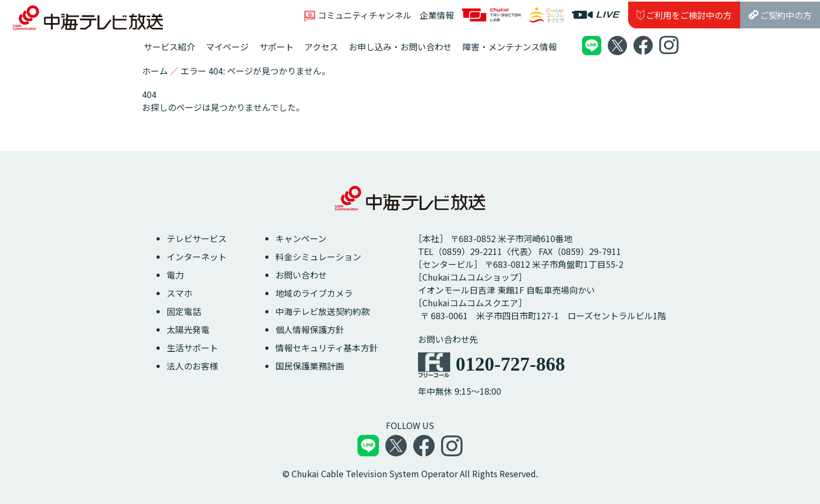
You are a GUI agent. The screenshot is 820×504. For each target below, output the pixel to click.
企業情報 (437, 15)
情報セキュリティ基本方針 (327, 348)
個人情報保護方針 (310, 329)
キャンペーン (301, 238)
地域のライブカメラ (314, 293)
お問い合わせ (301, 275)
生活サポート (192, 348)
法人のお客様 (192, 366)
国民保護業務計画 (310, 366)
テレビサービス (197, 238)
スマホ (180, 293)
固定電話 (184, 311)
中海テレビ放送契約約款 (323, 311)
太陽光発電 (188, 329)
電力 (175, 275)
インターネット (197, 257)
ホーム (155, 71)
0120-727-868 (510, 364)
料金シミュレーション (318, 257)
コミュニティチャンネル (358, 15)
